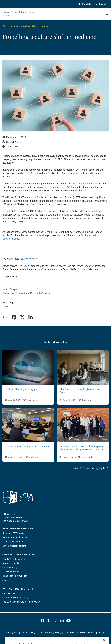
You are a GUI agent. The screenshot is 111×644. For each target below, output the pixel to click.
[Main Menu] (107, 14)
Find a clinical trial (11, 563)
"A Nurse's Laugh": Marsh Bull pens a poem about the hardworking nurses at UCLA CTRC (82, 448)
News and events (11, 572)
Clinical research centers (14, 546)
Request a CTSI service (14, 533)
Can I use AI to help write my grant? (23, 389)
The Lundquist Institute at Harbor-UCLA (21, 602)
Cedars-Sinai (9, 593)
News (5, 307)
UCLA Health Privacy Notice (80, 632)
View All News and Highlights (91, 468)
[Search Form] (101, 4)
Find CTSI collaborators (14, 559)
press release (30, 259)
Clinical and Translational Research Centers (26, 293)
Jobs (5, 580)
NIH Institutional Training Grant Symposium (27, 446)
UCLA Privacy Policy (50, 632)
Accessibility (29, 632)
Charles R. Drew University (15, 598)
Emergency (12, 632)
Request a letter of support (15, 537)
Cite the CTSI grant (12, 568)
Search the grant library (14, 542)
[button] (85, 4)
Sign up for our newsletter (15, 576)
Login (102, 632)
